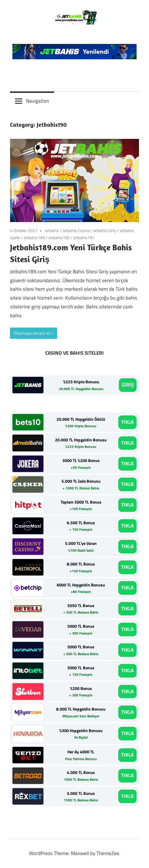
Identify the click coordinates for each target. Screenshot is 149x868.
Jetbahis (52, 230)
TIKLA (127, 422)
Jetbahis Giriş (105, 230)
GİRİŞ (128, 385)
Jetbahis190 (59, 237)
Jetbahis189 (34, 237)
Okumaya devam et (32, 333)
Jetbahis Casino (76, 230)
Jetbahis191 (84, 237)
